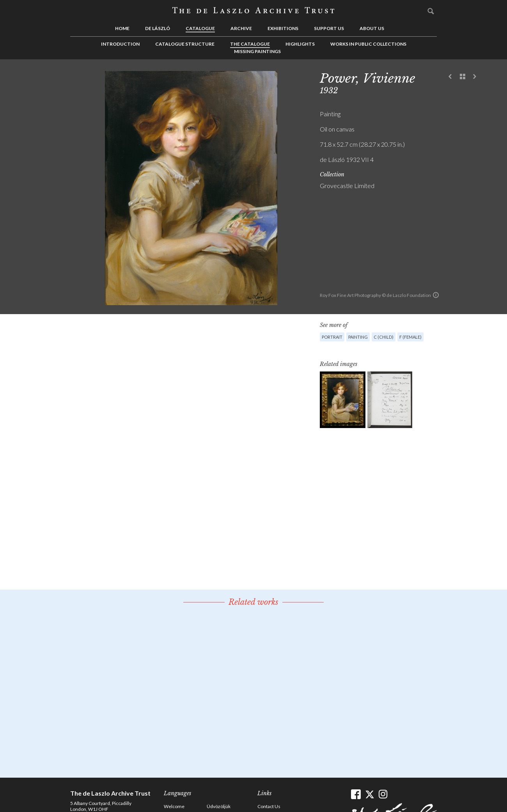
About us (372, 28)
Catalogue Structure (185, 44)
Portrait (332, 337)
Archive (241, 28)
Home (122, 28)
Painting (358, 337)
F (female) (410, 337)
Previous (450, 77)
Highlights (300, 44)
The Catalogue (250, 44)
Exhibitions (283, 28)
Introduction (120, 44)
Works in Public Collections (368, 44)
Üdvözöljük (219, 806)
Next (475, 77)
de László (158, 28)
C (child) (384, 337)
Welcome (174, 806)
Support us (329, 28)
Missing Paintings (257, 51)
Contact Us (269, 806)
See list (463, 77)
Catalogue (200, 28)
